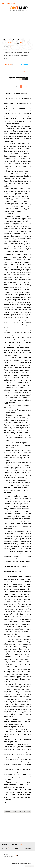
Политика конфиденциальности (21, 865)
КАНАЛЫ (6, 47)
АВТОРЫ (16, 39)
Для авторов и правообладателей (21, 863)
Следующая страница (24, 811)
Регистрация (11, 3)
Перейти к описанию (10, 811)
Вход (3, 3)
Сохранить (25, 64)
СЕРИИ (17, 43)
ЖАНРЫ (6, 39)
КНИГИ (5, 43)
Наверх (29, 866)
